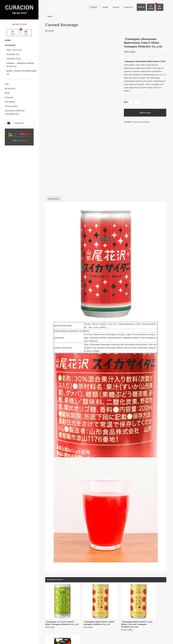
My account (10, 88)
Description (54, 199)
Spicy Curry (14, 50)
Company (9, 97)
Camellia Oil (14, 59)
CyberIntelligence (109, 641)
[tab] (54, 199)
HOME (8, 40)
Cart (7, 84)
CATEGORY (10, 45)
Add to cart (145, 113)
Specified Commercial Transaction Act (15, 112)
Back (50, 16)
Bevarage (13, 54)
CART (26, 34)
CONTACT (19, 123)
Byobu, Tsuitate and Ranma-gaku (22, 72)
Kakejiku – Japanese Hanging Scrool (20, 65)
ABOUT (116, 7)
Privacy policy (11, 106)
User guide (10, 102)
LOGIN (13, 34)
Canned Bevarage (142, 122)
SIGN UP (141, 7)
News (7, 93)
